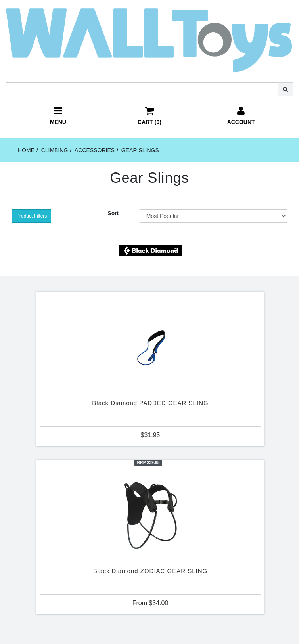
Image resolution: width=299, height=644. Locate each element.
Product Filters (32, 216)
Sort (113, 213)
